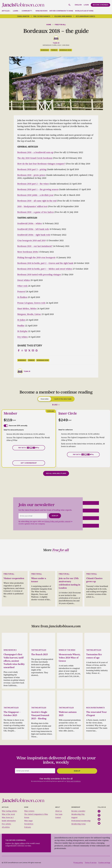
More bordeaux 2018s (28, 252)
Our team (59, 813)
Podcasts (28, 826)
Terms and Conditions (74, 780)
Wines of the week (67, 650)
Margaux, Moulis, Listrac (29, 314)
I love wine (44, 399)
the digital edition (18, 842)
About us (59, 810)
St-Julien (21, 320)
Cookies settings (104, 861)
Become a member (78, 810)
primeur (54, 50)
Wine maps (28, 820)
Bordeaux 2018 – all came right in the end (37, 201)
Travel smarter (23, 16)
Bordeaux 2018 (65, 50)
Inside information (9, 820)
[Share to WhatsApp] (22, 350)
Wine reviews (41, 11)
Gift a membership (29, 463)
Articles (6, 11)
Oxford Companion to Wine (61, 11)
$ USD (55, 405)
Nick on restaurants (95, 707)
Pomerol (21, 292)
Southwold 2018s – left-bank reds (33, 229)
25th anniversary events (85, 16)
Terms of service (91, 861)
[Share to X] (29, 350)
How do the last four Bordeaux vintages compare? (41, 164)
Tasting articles (39, 650)
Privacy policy (78, 861)
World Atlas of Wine (84, 11)
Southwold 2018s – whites (30, 224)
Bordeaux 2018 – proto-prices (31, 175)
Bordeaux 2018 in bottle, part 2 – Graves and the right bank (45, 263)
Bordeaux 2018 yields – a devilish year (35, 195)
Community (27, 11)
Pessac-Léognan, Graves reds (31, 303)
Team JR (56, 43)
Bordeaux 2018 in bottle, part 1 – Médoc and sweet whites (45, 269)
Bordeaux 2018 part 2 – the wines (33, 184)
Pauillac (21, 326)
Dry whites (23, 337)
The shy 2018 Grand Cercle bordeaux (35, 158)
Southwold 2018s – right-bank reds (34, 235)
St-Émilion (22, 297)
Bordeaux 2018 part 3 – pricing (32, 169)
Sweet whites (24, 280)
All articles (6, 826)
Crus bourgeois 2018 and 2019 (31, 241)
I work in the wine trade (63, 399)
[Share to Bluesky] (26, 350)
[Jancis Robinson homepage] (23, 5)
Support (74, 816)
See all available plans (56, 473)
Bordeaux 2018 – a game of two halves (36, 212)
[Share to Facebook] (19, 350)
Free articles (6, 823)
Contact (58, 816)
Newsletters (29, 823)
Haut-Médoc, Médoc (27, 309)
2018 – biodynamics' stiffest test (32, 206)
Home (49, 25)
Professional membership (81, 820)
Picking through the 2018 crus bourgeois (36, 258)
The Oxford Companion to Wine (36, 813)
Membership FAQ (78, 813)
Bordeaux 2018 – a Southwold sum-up (35, 152)
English (78, 5)
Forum (27, 816)
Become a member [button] (100, 5)
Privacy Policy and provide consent (57, 522)
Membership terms (79, 823)
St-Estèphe (22, 331)
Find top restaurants (42, 16)
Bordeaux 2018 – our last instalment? (35, 246)
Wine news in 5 (10, 650)
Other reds (22, 286)
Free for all (60, 25)
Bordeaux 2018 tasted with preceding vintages (39, 275)
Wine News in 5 (8, 816)
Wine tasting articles (9, 810)
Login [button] (86, 5)
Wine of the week (8, 813)
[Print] (37, 350)
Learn (16, 11)
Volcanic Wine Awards (63, 16)
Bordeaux (45, 50)
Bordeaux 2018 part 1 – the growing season (38, 189)
